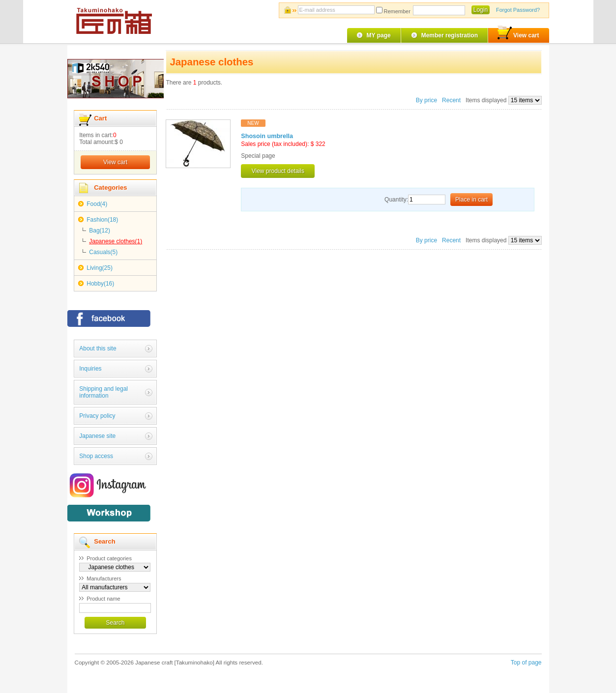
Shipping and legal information (103, 392)
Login (481, 10)
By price (427, 100)
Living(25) (100, 268)
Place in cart (471, 200)
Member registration (450, 35)
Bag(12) (100, 231)
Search (115, 623)
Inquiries (90, 369)
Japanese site (97, 436)
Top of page (526, 663)
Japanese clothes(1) (116, 241)
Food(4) (97, 204)
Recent (451, 100)
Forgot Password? (518, 10)
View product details (278, 171)
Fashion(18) (102, 220)
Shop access (96, 456)
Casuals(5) (103, 252)
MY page (379, 35)
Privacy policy (97, 416)
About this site (98, 348)
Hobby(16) (100, 284)
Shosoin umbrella (267, 136)
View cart (518, 34)
